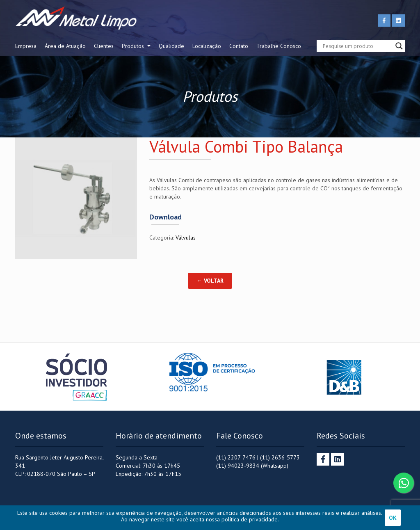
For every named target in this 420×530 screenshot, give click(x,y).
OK (393, 518)
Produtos (134, 46)
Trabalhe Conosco (279, 46)
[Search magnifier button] (399, 46)
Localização (207, 46)
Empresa (26, 46)
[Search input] (357, 46)
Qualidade (171, 46)
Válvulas (186, 238)
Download (165, 217)
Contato (239, 46)
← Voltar (210, 281)
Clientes (104, 46)
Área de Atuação (65, 46)
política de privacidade (250, 519)
